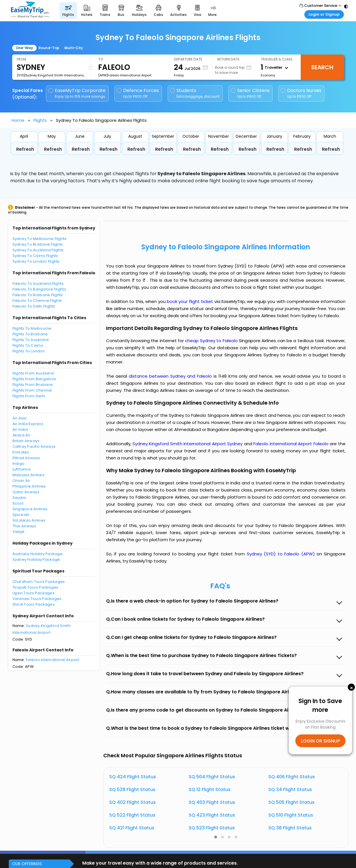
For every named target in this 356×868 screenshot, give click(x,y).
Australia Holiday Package (38, 554)
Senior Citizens (250, 93)
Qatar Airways (26, 492)
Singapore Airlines (30, 509)
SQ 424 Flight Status (133, 777)
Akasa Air (21, 435)
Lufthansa (22, 469)
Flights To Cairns (28, 345)
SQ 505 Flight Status (291, 802)
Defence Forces (138, 93)
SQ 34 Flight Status (290, 789)
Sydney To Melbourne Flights (40, 239)
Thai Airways (24, 526)
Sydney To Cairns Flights (35, 256)
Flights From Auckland (33, 373)
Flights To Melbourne (32, 328)
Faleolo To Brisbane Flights (38, 295)
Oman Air (21, 481)
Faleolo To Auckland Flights (38, 284)
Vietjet (19, 532)
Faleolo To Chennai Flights (37, 301)
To (101, 59)
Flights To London (29, 351)
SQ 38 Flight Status (290, 828)
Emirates (21, 452)
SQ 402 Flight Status (132, 802)
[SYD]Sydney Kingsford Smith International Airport (51, 75)
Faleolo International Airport (52, 660)
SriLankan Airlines (29, 520)
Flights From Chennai (32, 390)
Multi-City (74, 48)
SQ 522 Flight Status (132, 815)
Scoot (18, 503)
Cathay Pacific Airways (34, 446)
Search (322, 67)
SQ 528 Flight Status (132, 789)
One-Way (24, 48)
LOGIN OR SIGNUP (320, 741)
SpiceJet (21, 515)
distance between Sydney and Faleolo (171, 376)
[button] (216, 837)
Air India (20, 429)
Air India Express (28, 424)
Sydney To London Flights (36, 261)
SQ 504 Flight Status (212, 777)
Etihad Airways (26, 458)
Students (195, 93)
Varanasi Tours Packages (37, 599)
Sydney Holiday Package (36, 560)
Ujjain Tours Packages (33, 593)
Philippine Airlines (29, 486)
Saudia (19, 498)
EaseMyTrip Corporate (77, 93)
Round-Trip (49, 48)
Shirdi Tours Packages (34, 604)
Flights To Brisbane (30, 334)
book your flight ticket (191, 301)
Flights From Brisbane (33, 385)
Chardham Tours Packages (39, 582)
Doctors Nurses (301, 93)
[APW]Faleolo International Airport (125, 75)
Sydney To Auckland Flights (38, 250)
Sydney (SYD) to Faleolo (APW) (282, 554)
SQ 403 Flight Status (212, 802)
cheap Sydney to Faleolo (211, 341)
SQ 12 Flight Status (210, 789)
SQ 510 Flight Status (291, 815)
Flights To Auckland (31, 340)
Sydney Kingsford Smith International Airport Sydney (188, 444)
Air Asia (20, 418)
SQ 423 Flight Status (212, 815)
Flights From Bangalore (34, 379)
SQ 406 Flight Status (292, 777)
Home (18, 120)
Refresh (25, 149)
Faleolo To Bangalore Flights (39, 289)
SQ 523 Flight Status (212, 828)
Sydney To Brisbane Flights (38, 244)
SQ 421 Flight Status (132, 828)
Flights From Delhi (29, 396)
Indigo (19, 464)
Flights (40, 120)
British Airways (26, 441)
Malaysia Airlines (28, 475)
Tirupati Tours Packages (35, 587)
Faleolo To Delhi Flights (34, 306)
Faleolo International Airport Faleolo (291, 444)
